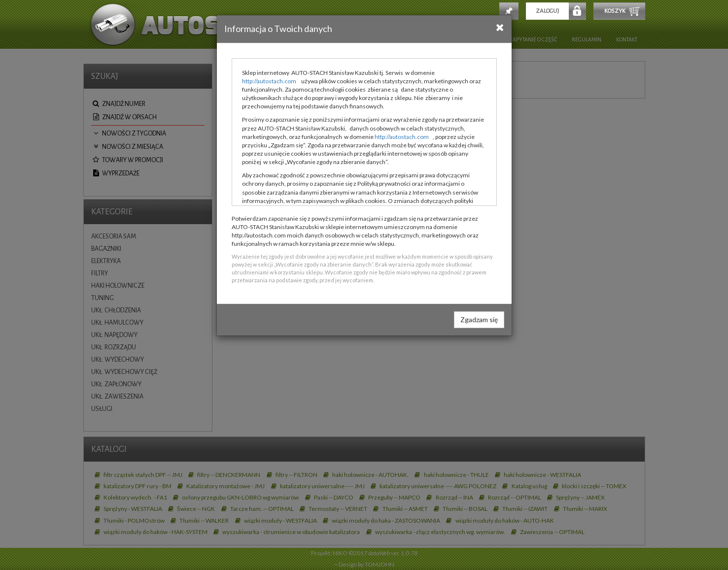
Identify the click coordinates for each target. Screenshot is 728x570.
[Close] (500, 27)
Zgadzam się (479, 319)
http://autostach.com (269, 81)
